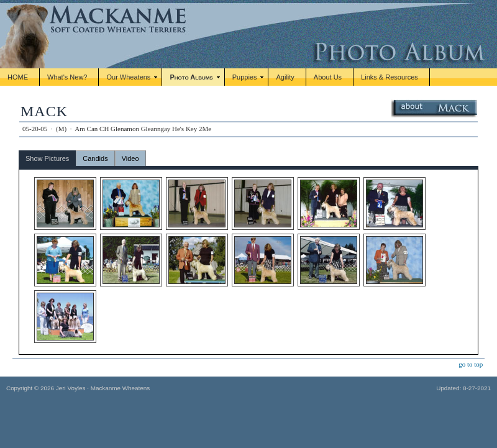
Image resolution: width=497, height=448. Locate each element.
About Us (328, 77)
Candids (95, 158)
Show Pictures (47, 158)
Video (130, 158)
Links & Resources (390, 77)
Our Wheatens (128, 77)
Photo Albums (191, 77)
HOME (18, 77)
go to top (471, 364)
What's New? (67, 77)
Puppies (245, 77)
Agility (285, 77)
